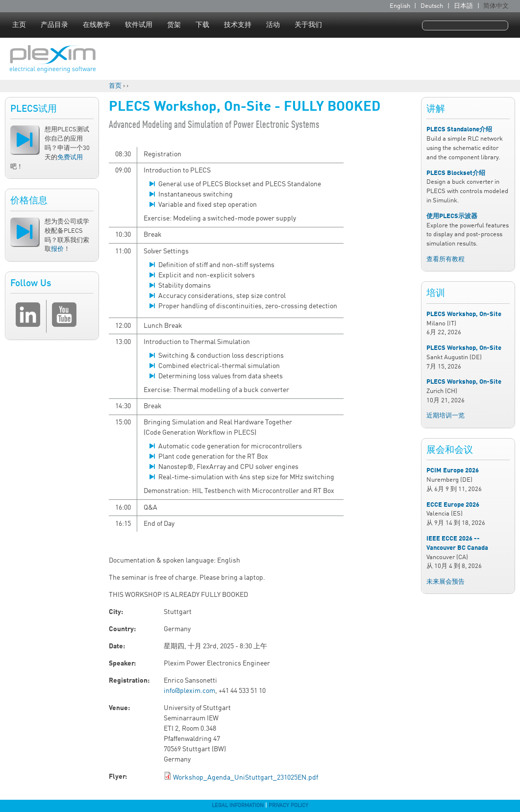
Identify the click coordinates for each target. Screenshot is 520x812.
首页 (115, 86)
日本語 (463, 6)
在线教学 (97, 25)
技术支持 (238, 25)
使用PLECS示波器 (452, 216)
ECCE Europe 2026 (453, 505)
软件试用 (139, 25)
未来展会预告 (446, 582)
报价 (57, 249)
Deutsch (432, 6)
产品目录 (54, 25)
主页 (19, 25)
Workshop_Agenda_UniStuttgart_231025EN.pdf (246, 778)
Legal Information (238, 806)
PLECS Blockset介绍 (456, 173)
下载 (202, 25)
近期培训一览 (446, 416)
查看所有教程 (446, 259)
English (400, 6)
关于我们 (308, 25)
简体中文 (496, 6)
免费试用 (70, 158)
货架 (174, 25)
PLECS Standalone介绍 (459, 130)
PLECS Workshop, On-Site (464, 314)
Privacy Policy (288, 806)
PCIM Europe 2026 (453, 471)
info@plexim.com (189, 691)
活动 (273, 25)
